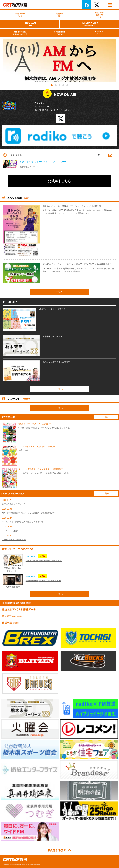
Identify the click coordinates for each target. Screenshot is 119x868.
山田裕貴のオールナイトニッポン (52, 110)
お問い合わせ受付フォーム (14, 504)
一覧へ (59, 292)
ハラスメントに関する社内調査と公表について (23, 522)
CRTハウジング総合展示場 (14, 540)
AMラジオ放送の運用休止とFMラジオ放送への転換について (28, 513)
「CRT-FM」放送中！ (12, 531)
